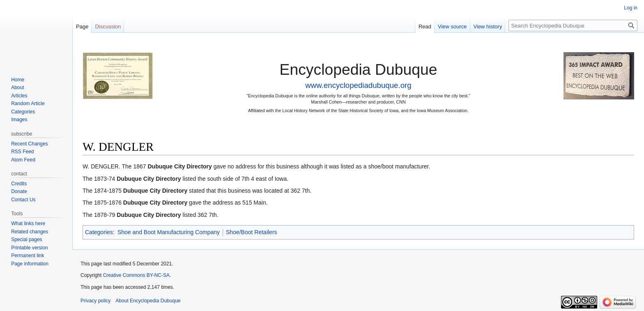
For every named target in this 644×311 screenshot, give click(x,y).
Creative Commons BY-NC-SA (136, 275)
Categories (99, 232)
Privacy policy (95, 301)
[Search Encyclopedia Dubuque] (573, 25)
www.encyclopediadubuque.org (358, 85)
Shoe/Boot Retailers (252, 232)
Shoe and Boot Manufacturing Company (169, 232)
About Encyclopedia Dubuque (148, 301)
